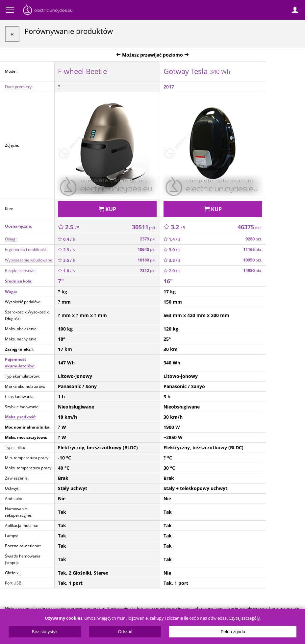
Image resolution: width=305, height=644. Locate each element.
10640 (147, 249)
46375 (250, 227)
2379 (148, 239)
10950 (253, 260)
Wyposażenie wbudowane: (29, 260)
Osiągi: (11, 239)
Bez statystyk (45, 632)
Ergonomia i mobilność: (26, 249)
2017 (169, 87)
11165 (253, 249)
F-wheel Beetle (82, 71)
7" (61, 281)
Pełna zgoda (233, 632)
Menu (10, 10)
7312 (148, 271)
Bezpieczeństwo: (20, 271)
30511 (144, 227)
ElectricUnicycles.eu (48, 11)
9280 (254, 239)
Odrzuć (125, 632)
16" (168, 281)
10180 (147, 260)
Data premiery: (19, 87)
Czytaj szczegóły (244, 618)
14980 (253, 271)
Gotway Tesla (197, 71)
